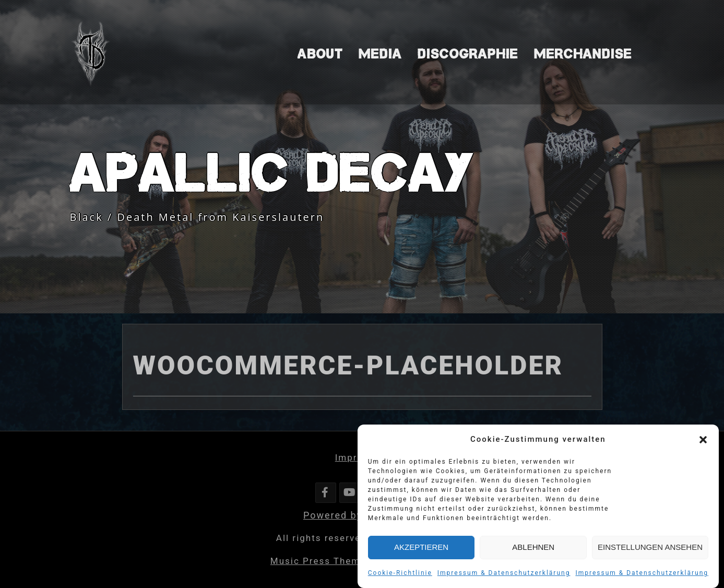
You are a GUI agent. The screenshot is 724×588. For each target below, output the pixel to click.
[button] (703, 441)
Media (380, 54)
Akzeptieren (421, 549)
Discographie (468, 54)
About (320, 54)
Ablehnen (533, 549)
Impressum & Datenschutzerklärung (504, 574)
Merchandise (583, 54)
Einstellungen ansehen (650, 549)
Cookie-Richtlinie (400, 574)
